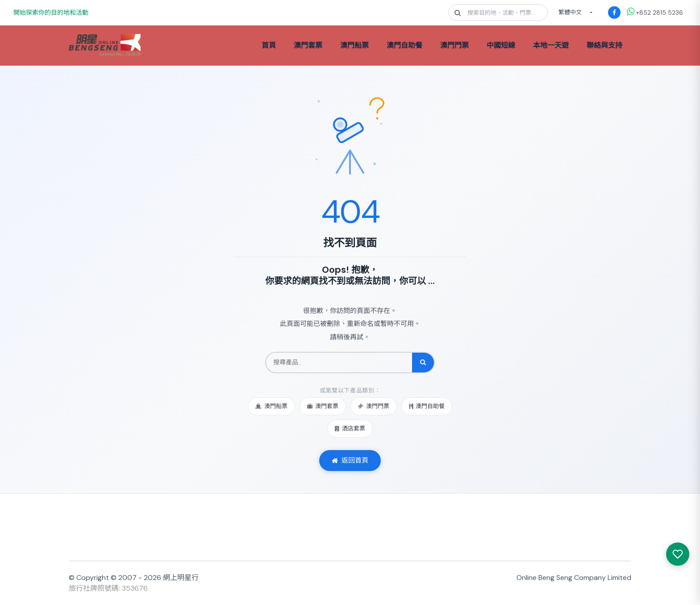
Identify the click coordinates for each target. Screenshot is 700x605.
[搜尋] (423, 363)
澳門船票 (354, 45)
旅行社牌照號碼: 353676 (108, 588)
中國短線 (501, 45)
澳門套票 (308, 45)
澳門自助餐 (404, 45)
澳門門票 (454, 45)
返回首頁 (350, 460)
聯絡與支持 (604, 45)
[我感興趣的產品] (678, 554)
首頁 (269, 45)
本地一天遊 (551, 45)
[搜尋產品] (339, 363)
